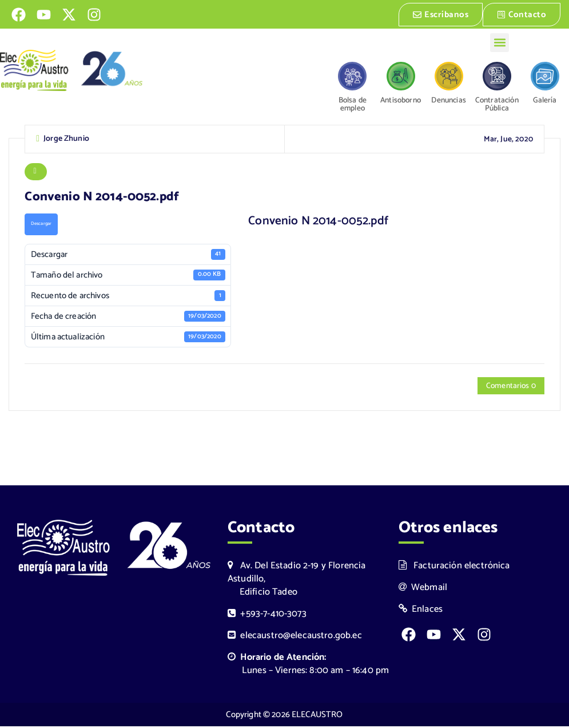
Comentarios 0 (510, 388)
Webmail (423, 589)
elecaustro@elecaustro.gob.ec (295, 637)
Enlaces (421, 611)
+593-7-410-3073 (267, 616)
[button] (500, 41)
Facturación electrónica (454, 567)
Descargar (41, 226)
